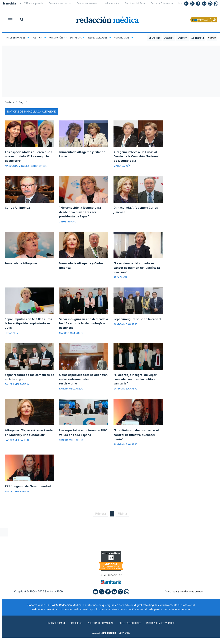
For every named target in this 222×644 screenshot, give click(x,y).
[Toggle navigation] (10, 20)
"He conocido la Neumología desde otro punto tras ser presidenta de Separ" (81, 213)
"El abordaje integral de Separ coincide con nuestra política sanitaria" (137, 383)
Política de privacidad (98, 629)
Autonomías (123, 38)
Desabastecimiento (60, 3)
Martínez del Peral (135, 3)
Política (39, 38)
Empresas (77, 38)
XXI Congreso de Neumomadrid (29, 492)
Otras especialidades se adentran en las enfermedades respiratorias (83, 383)
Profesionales (18, 38)
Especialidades (100, 38)
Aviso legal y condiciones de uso (184, 598)
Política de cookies (132, 629)
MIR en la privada (34, 3)
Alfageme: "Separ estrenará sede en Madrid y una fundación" (26, 440)
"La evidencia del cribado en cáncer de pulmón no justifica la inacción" (138, 270)
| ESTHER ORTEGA (39, 167)
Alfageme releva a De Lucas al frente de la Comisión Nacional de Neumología (138, 157)
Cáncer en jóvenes (87, 3)
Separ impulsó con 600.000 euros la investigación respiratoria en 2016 (25, 326)
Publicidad (71, 629)
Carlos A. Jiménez (18, 209)
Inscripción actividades (166, 629)
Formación (58, 38)
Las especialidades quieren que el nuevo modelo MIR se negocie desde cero (29, 157)
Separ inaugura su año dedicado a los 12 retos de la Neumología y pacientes (84, 326)
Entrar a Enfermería (162, 3)
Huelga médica (111, 3)
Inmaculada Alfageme (22, 265)
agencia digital (97, 639)
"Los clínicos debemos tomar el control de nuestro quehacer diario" (138, 440)
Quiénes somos (49, 629)
